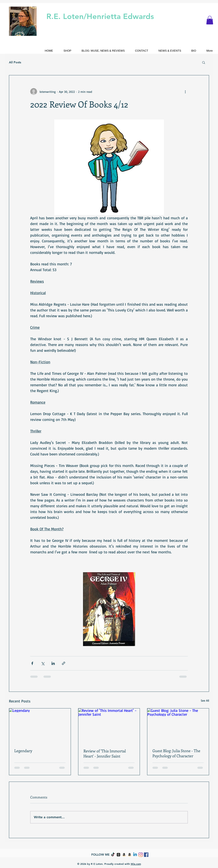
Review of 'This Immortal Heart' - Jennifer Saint (105, 753)
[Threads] (118, 855)
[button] (210, 20)
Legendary (23, 751)
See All (205, 700)
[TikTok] (113, 855)
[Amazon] (124, 855)
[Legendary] (40, 726)
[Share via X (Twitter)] (43, 663)
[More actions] (185, 92)
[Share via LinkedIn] (53, 663)
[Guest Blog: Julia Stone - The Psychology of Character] (178, 726)
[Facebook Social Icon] (146, 855)
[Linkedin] (135, 855)
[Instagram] (141, 855)
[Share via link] (64, 663)
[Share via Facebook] (32, 663)
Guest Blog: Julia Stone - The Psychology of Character (176, 753)
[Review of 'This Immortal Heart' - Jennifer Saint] (109, 726)
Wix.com (136, 864)
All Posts (15, 62)
